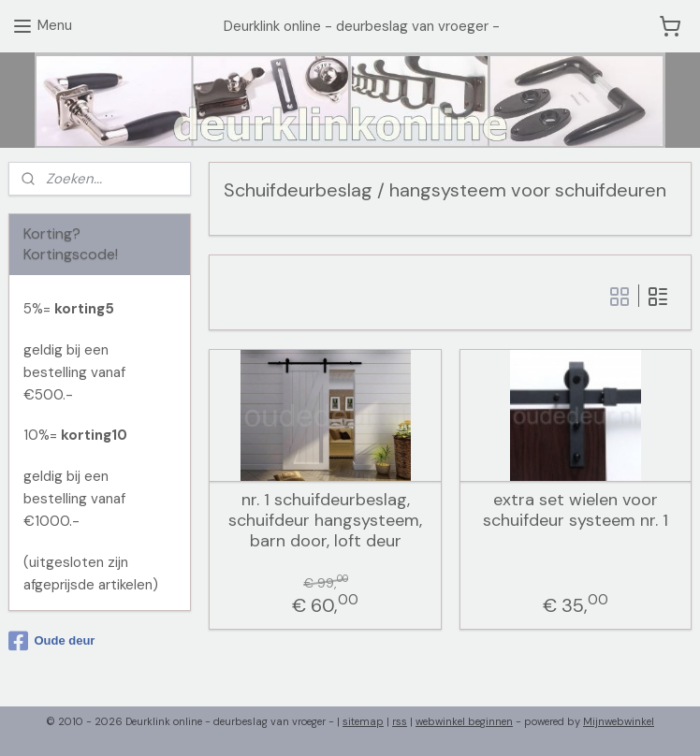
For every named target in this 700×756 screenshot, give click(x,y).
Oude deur (51, 641)
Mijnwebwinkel (619, 721)
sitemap (363, 721)
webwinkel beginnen (464, 721)
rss (400, 721)
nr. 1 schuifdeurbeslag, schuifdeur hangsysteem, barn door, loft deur (325, 521)
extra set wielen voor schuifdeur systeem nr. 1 (575, 510)
